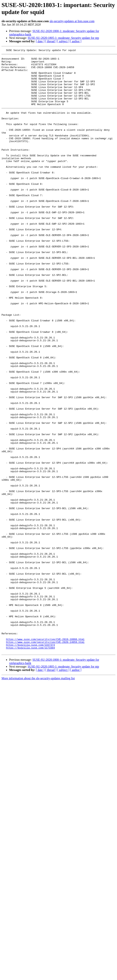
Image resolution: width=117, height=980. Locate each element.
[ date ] (40, 41)
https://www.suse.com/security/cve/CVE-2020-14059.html (45, 761)
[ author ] (76, 41)
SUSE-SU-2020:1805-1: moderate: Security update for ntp (63, 38)
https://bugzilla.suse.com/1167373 (30, 764)
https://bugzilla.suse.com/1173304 (30, 768)
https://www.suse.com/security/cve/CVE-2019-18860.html (45, 757)
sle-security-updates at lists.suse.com (72, 21)
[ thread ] (51, 41)
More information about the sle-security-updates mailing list (38, 799)
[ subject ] (63, 41)
